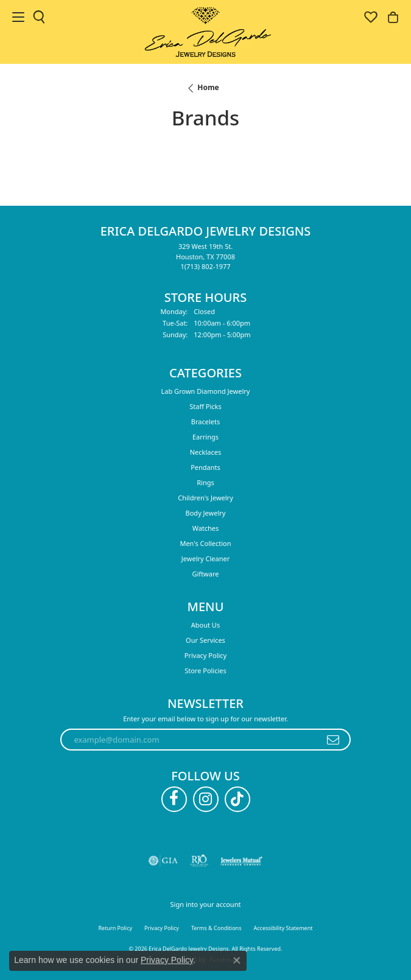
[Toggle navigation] (18, 17)
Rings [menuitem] (205, 482)
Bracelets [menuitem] (205, 422)
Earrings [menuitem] (205, 437)
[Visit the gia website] (163, 861)
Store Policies (205, 670)
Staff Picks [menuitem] (205, 406)
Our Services (205, 640)
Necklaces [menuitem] (205, 452)
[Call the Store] (205, 266)
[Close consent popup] (237, 961)
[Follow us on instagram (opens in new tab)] (206, 799)
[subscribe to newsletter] (333, 740)
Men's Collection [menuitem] (205, 543)
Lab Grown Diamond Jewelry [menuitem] (206, 391)
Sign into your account (206, 904)
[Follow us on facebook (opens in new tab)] (174, 799)
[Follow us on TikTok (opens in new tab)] (237, 799)
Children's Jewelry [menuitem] (205, 498)
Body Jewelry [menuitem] (206, 513)
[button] (39, 17)
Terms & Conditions (216, 928)
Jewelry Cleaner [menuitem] (205, 558)
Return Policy (116, 928)
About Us (205, 625)
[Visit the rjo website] (199, 861)
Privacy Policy (205, 655)
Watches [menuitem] (206, 528)
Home (208, 87)
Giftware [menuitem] (206, 574)
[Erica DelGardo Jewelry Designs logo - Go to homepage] (205, 32)
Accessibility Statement (283, 928)
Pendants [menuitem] (205, 467)
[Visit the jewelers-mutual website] (241, 861)
